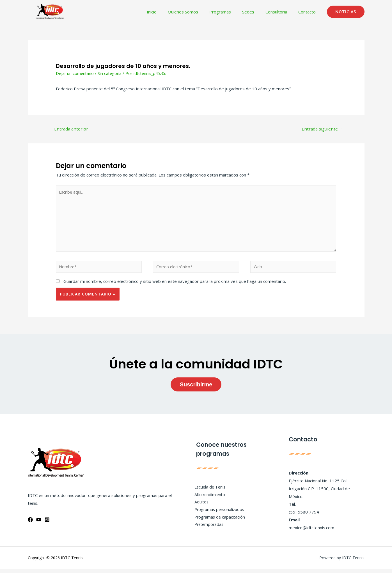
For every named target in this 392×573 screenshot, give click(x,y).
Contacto (308, 12)
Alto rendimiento (208, 498)
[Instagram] (47, 524)
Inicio (167, 12)
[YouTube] (39, 524)
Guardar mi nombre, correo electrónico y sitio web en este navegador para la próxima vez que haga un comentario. (175, 285)
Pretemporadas (207, 529)
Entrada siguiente (322, 129)
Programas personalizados (218, 514)
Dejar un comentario (75, 73)
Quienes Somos (196, 12)
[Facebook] (30, 524)
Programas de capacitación (218, 521)
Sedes (255, 12)
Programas (230, 12)
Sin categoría (111, 73)
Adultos (199, 506)
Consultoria (280, 12)
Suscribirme (196, 388)
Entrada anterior (69, 129)
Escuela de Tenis (208, 490)
